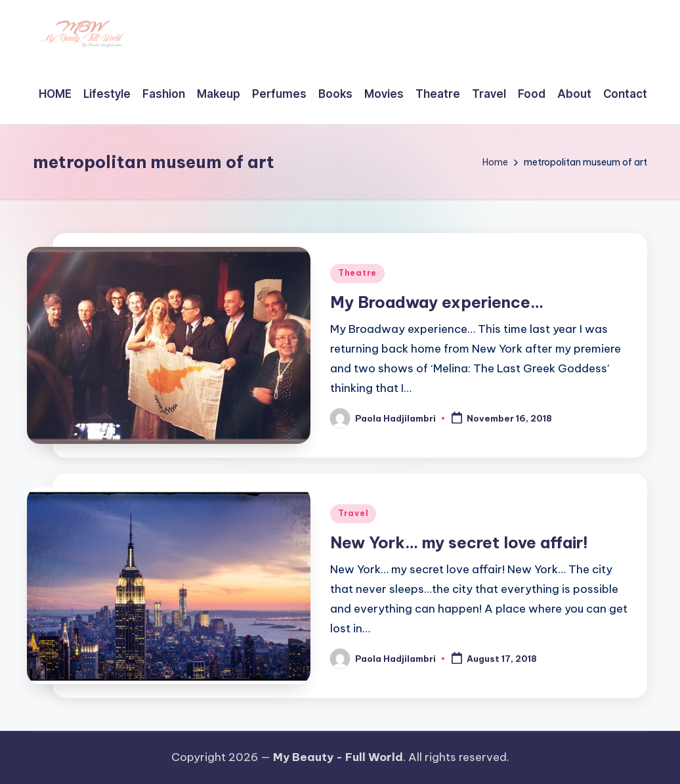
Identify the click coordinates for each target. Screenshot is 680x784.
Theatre (357, 273)
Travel (353, 513)
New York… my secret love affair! (459, 542)
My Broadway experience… (437, 302)
